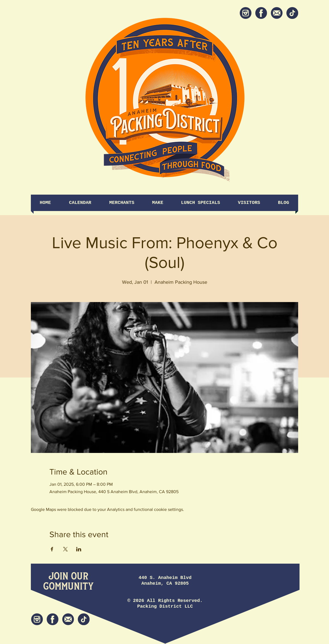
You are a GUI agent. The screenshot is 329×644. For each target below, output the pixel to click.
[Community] (68, 587)
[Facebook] (261, 13)
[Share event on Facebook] (52, 549)
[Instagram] (246, 13)
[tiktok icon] (292, 13)
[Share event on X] (65, 549)
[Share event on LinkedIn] (79, 549)
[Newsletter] (277, 13)
